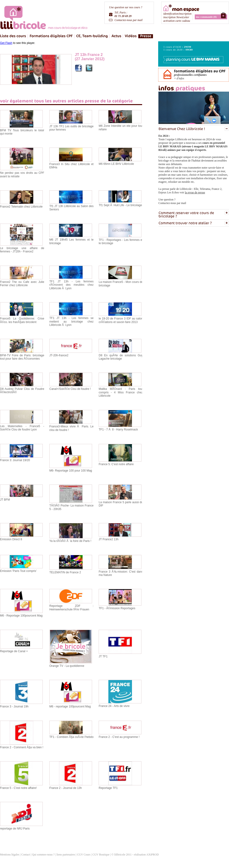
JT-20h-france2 (59, 355)
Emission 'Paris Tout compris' (18, 571)
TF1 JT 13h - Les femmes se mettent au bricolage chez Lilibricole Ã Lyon (71, 321)
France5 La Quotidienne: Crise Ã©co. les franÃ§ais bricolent (22, 320)
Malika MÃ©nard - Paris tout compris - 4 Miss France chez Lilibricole (121, 392)
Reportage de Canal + (14, 651)
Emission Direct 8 (11, 539)
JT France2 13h (109, 539)
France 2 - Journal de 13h (66, 788)
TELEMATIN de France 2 (65, 572)
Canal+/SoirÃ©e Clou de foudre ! (70, 389)
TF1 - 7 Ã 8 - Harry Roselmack (118, 430)
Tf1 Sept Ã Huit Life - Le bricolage (120, 205)
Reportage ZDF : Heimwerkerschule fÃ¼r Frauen (71, 608)
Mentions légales (10, 855)
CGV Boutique (101, 855)
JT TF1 (103, 656)
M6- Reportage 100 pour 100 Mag (71, 471)
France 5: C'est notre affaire (116, 464)
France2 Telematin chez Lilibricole (21, 207)
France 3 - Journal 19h (14, 706)
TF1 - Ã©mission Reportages (117, 608)
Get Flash (6, 43)
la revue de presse (195, 192)
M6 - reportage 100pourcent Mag (70, 706)
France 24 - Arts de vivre (114, 706)
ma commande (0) (206, 17)
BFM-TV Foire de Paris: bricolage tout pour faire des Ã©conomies (22, 357)
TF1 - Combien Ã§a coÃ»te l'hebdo (71, 737)
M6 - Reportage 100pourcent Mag (21, 616)
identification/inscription (177, 14)
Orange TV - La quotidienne (67, 666)
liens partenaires (66, 855)
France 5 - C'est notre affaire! (18, 788)
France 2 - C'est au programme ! (119, 737)
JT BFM (5, 500)
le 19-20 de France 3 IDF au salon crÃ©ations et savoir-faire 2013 (121, 320)
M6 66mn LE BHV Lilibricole (116, 164)
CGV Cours (84, 855)
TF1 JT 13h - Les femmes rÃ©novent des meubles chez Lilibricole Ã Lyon (71, 285)
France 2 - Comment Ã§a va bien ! (22, 747)
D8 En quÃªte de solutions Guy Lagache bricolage (121, 357)
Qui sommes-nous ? (43, 855)
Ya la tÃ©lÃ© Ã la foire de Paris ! (70, 541)
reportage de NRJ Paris (15, 829)
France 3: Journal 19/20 (15, 460)
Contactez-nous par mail (129, 20)
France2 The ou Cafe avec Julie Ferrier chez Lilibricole (22, 284)
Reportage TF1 (108, 788)
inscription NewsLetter (176, 17)
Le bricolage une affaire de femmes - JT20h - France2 (22, 250)
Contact (26, 855)
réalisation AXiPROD (146, 855)
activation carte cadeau (177, 21)
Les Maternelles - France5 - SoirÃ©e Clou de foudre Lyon (22, 428)
